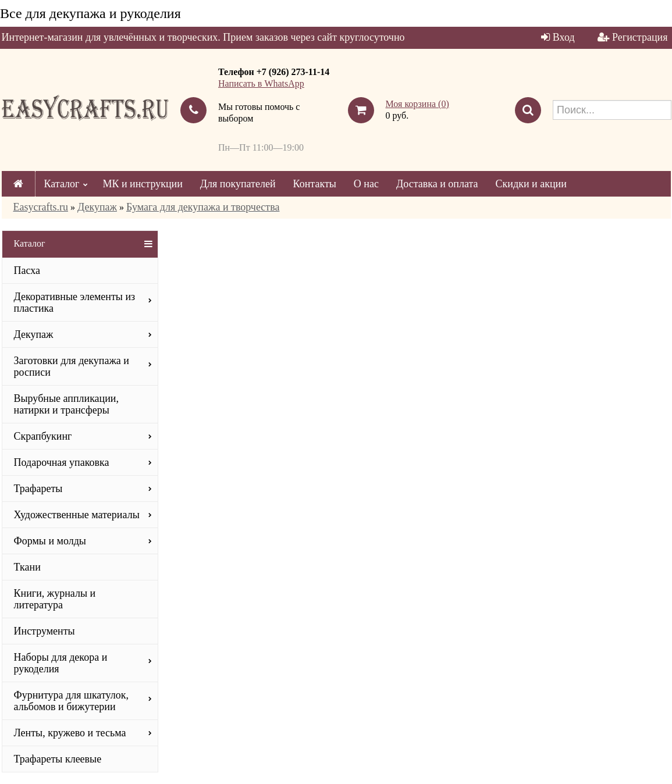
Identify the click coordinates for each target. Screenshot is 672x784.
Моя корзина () (417, 104)
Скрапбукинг (43, 436)
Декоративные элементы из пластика (75, 302)
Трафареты (38, 489)
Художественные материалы (77, 515)
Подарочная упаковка (62, 462)
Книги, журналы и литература (55, 599)
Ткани (27, 567)
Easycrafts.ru (41, 207)
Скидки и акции (531, 184)
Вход (564, 37)
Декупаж (97, 207)
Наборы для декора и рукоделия (61, 663)
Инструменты (45, 631)
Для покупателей (238, 184)
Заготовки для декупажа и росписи (72, 366)
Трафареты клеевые (58, 759)
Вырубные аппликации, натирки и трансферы (67, 404)
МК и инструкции (142, 184)
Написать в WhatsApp (261, 83)
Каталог (62, 184)
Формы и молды (50, 541)
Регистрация (640, 37)
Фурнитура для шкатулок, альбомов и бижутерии (71, 701)
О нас (366, 184)
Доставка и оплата (437, 184)
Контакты (315, 184)
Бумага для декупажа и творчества (203, 207)
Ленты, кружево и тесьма (70, 733)
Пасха (27, 270)
